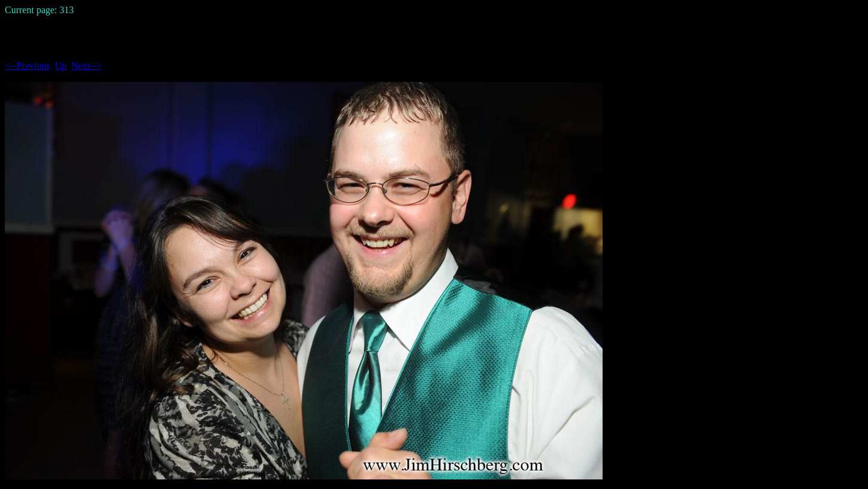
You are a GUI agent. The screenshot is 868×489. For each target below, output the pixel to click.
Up (61, 65)
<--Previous (27, 65)
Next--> (86, 65)
